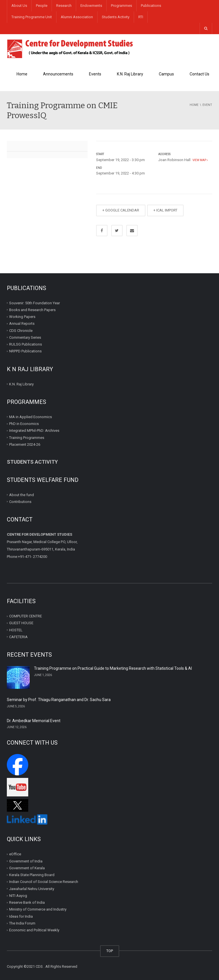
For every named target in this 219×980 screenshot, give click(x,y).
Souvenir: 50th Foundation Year (35, 303)
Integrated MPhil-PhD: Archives (34, 431)
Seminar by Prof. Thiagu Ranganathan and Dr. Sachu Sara (59, 700)
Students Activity (116, 17)
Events (95, 74)
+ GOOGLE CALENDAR (121, 210)
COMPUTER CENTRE (26, 616)
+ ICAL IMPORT (165, 210)
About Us (19, 6)
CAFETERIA (18, 637)
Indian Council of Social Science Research (44, 882)
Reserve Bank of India (27, 902)
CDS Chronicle (21, 330)
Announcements (58, 74)
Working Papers (22, 317)
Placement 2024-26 (25, 444)
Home (22, 74)
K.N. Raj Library (130, 74)
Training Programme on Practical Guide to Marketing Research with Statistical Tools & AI (113, 668)
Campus (166, 74)
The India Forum (22, 923)
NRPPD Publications (25, 351)
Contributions (21, 502)
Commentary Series (25, 337)
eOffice (15, 854)
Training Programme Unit (32, 17)
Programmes (121, 6)
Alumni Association (77, 17)
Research (64, 6)
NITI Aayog (18, 896)
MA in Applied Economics (31, 417)
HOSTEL (16, 630)
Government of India (26, 861)
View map (200, 160)
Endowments (91, 6)
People (42, 6)
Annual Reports (22, 323)
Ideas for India (21, 916)
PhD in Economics (24, 424)
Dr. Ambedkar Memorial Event (34, 721)
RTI (141, 17)
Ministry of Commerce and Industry (38, 909)
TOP (110, 951)
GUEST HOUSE (21, 623)
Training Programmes (27, 437)
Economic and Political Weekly (34, 930)
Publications (151, 6)
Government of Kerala (27, 868)
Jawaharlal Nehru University (32, 889)
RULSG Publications (26, 344)
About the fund (22, 495)
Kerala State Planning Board (32, 875)
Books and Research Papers (32, 310)
